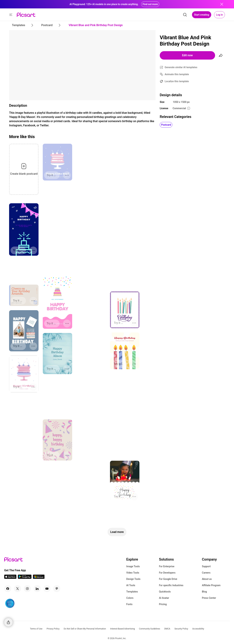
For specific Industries (171, 585)
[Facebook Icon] (8, 589)
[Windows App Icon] (39, 578)
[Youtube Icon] (47, 589)
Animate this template (177, 74)
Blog (204, 592)
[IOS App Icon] (10, 578)
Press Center (209, 598)
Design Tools (133, 579)
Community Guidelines (150, 629)
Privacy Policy (53, 629)
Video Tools (133, 573)
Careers (206, 573)
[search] (185, 15)
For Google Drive (168, 579)
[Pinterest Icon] (57, 589)
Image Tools (133, 566)
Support (206, 566)
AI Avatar (164, 598)
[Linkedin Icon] (37, 589)
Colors (130, 598)
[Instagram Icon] (27, 589)
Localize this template (177, 81)
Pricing (163, 604)
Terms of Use (36, 629)
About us (207, 579)
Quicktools (165, 592)
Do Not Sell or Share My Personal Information (85, 629)
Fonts (129, 604)
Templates (132, 592)
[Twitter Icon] (18, 589)
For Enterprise (167, 566)
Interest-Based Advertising (123, 629)
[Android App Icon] (25, 578)
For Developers (167, 573)
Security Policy (181, 629)
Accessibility (198, 629)
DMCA (167, 629)
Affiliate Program (211, 585)
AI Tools (131, 585)
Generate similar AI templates (181, 67)
